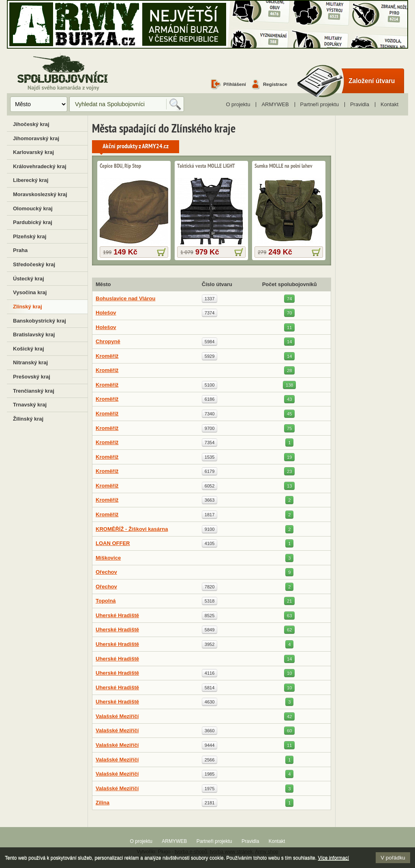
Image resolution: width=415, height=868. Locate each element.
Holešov (106, 313)
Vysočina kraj (30, 292)
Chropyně (108, 341)
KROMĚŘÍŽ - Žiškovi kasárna (132, 529)
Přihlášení (235, 84)
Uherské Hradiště (117, 615)
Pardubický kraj (33, 222)
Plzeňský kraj (30, 236)
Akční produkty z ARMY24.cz (136, 147)
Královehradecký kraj (40, 166)
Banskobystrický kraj (40, 321)
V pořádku (393, 858)
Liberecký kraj (31, 180)
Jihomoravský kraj (36, 138)
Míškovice (108, 558)
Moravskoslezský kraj (40, 194)
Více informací (333, 858)
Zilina (103, 803)
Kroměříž (107, 356)
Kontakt (389, 104)
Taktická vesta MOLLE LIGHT (206, 166)
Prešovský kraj (32, 377)
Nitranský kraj (30, 362)
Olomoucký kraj (33, 208)
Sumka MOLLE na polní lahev (283, 166)
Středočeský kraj (34, 264)
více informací (161, 252)
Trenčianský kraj (34, 391)
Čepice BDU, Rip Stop (120, 166)
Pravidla (360, 104)
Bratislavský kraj (34, 335)
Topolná (106, 601)
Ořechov (106, 572)
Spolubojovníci (63, 72)
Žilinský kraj (28, 419)
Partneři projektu (320, 104)
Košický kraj (29, 349)
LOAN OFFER (113, 543)
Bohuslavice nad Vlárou (125, 298)
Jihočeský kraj (31, 124)
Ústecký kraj (29, 279)
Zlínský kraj (28, 307)
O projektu (238, 104)
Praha (20, 250)
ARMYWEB (275, 104)
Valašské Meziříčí (117, 716)
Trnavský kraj (30, 405)
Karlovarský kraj (33, 152)
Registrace (275, 84)
